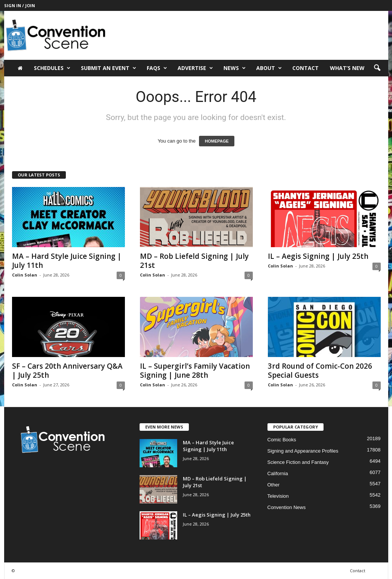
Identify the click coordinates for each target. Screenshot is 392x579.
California (278, 473)
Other (274, 485)
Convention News (287, 507)
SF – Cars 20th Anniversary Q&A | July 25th (67, 371)
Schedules (52, 68)
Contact (305, 68)
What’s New (347, 68)
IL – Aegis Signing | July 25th (318, 256)
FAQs (157, 68)
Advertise (195, 68)
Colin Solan (25, 275)
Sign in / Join (20, 5)
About (269, 68)
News (235, 68)
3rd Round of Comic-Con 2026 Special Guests (320, 371)
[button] (377, 68)
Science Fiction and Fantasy (298, 462)
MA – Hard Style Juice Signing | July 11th (67, 261)
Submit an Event (109, 68)
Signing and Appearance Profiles (303, 451)
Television (278, 496)
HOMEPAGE (217, 141)
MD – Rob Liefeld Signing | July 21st (194, 261)
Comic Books (282, 440)
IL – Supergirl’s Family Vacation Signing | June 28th (195, 371)
